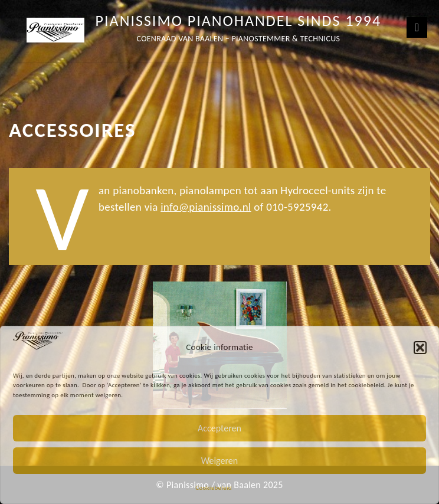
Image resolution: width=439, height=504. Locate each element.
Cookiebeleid (214, 488)
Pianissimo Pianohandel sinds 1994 (239, 21)
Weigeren (219, 461)
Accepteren (219, 428)
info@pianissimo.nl (206, 207)
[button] (420, 348)
